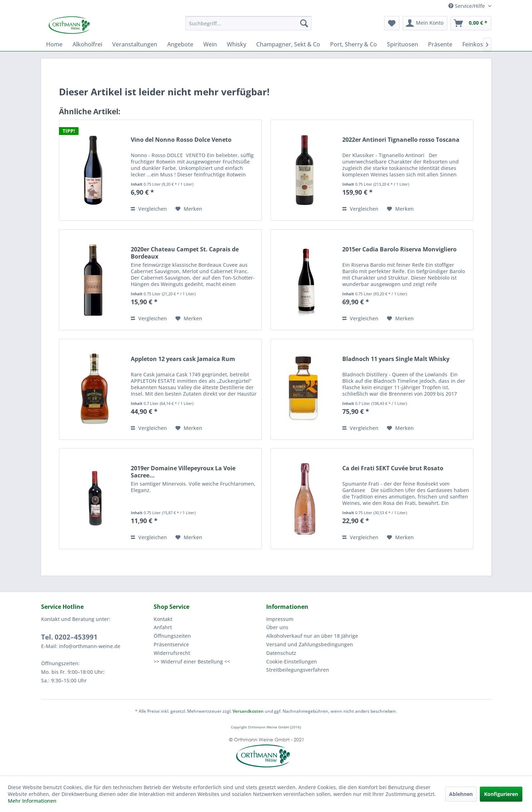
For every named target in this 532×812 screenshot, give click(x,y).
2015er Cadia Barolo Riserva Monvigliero (399, 249)
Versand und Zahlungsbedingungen (310, 644)
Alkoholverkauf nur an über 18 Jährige (312, 636)
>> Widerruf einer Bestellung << (192, 661)
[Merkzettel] (392, 23)
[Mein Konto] (425, 23)
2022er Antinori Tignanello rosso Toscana (401, 140)
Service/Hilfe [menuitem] (467, 6)
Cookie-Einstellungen (292, 661)
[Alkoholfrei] (87, 44)
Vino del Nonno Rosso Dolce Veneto (181, 140)
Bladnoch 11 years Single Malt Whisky (396, 359)
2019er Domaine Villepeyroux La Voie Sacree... (183, 472)
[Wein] (210, 44)
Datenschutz (281, 653)
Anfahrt (163, 627)
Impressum (280, 619)
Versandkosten (248, 711)
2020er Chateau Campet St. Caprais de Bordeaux (185, 253)
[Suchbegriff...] (248, 23)
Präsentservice (171, 644)
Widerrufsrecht (172, 653)
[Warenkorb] (471, 23)
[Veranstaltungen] (135, 44)
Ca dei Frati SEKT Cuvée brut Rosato (393, 468)
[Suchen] (304, 23)
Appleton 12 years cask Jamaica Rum (183, 359)
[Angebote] (180, 44)
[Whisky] (237, 44)
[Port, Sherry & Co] (354, 44)
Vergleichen (149, 209)
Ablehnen (461, 794)
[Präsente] (440, 44)
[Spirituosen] (402, 44)
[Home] (54, 44)
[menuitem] (248, 23)
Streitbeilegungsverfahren (298, 670)
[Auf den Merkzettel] (189, 209)
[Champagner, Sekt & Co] (288, 44)
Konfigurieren (501, 794)
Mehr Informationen (32, 801)
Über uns (277, 627)
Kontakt (163, 619)
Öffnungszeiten (172, 636)
